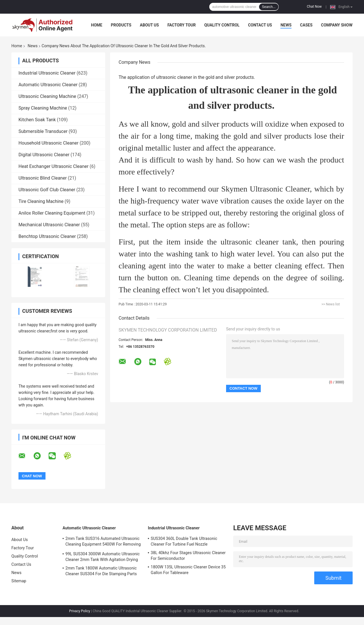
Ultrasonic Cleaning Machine (47, 96)
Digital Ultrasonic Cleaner (44, 155)
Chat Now (314, 7)
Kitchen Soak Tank (37, 120)
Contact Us (260, 25)
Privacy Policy (80, 611)
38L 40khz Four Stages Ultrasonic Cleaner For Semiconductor (188, 556)
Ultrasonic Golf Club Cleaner (47, 190)
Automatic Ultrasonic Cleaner (48, 85)
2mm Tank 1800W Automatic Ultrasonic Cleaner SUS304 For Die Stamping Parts (101, 571)
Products (121, 25)
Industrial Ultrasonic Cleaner (47, 73)
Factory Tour (182, 25)
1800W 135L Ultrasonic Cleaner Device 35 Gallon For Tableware (188, 570)
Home (97, 25)
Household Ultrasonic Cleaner (48, 143)
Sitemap (19, 581)
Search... (269, 7)
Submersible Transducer (43, 131)
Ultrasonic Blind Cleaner (43, 178)
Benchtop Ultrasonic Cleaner (47, 236)
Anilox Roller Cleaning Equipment (52, 213)
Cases (306, 25)
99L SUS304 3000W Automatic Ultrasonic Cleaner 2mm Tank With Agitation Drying (103, 557)
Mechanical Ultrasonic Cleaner (49, 225)
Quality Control (222, 25)
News (286, 25)
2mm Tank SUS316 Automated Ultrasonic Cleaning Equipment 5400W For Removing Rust (103, 542)
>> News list (331, 304)
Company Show (337, 25)
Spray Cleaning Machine (43, 108)
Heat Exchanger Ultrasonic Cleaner (53, 166)
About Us (149, 25)
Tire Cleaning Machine (41, 201)
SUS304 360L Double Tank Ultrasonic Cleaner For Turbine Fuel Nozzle (184, 541)
